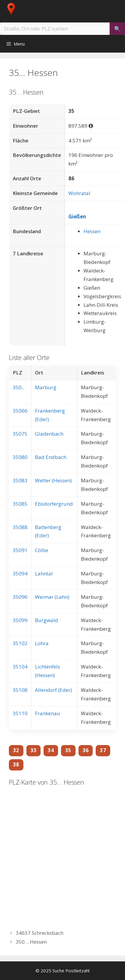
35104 (20, 667)
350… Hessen (31, 942)
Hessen (92, 231)
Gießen (77, 216)
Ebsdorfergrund (54, 504)
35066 (20, 411)
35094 (20, 573)
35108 (20, 690)
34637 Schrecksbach (40, 933)
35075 (20, 434)
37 (103, 750)
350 (17, 387)
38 (16, 764)
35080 (20, 457)
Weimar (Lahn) (52, 597)
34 (51, 750)
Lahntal (44, 573)
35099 (20, 620)
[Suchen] (117, 29)
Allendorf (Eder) (53, 690)
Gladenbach (49, 434)
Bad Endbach (51, 457)
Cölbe (42, 550)
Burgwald (47, 620)
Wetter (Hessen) (53, 480)
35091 (20, 550)
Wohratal (79, 193)
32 (16, 750)
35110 (20, 713)
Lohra (42, 643)
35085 (20, 504)
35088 (20, 527)
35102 (20, 643)
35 (68, 750)
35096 (20, 597)
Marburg (46, 387)
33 (34, 750)
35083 (20, 480)
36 (86, 750)
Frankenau (48, 713)
